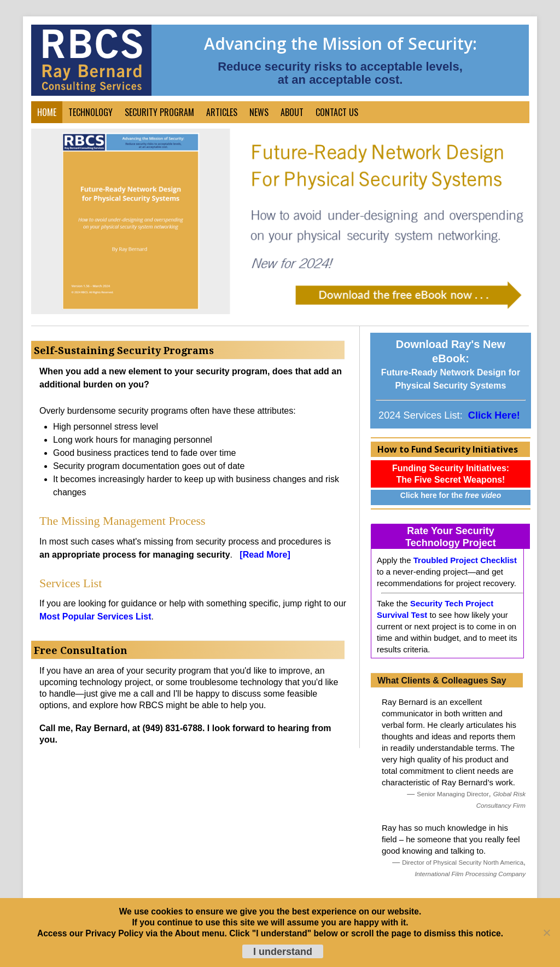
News (259, 112)
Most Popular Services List (95, 616)
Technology (91, 112)
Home (47, 112)
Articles (222, 112)
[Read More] (265, 555)
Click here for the (451, 495)
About (292, 112)
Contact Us (337, 112)
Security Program (159, 112)
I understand (283, 952)
